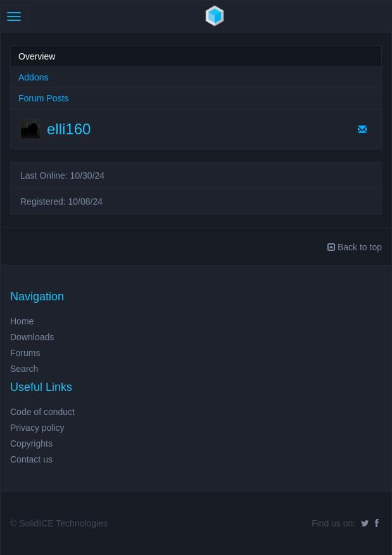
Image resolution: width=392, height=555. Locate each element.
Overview (37, 56)
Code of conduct (42, 412)
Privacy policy (37, 428)
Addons (33, 77)
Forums (25, 353)
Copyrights (31, 443)
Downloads (32, 337)
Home (22, 321)
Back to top (355, 247)
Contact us (31, 459)
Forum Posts (43, 98)
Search (24, 369)
